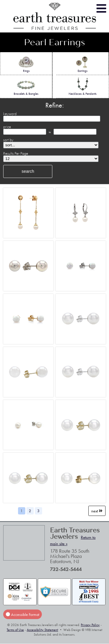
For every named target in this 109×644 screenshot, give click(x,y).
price (7, 127)
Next (97, 511)
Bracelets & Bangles (26, 87)
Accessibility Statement (42, 630)
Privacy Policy (90, 625)
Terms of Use (15, 630)
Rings (26, 64)
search (28, 171)
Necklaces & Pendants (83, 87)
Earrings (82, 64)
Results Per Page (16, 153)
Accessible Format (22, 614)
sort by (8, 140)
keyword (10, 114)
